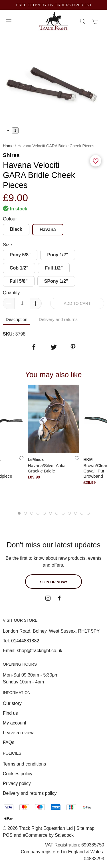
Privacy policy (17, 783)
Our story (12, 703)
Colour (10, 219)
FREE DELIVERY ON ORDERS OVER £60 (54, 5)
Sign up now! (53, 582)
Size (8, 245)
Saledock (64, 835)
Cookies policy (18, 774)
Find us (10, 713)
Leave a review (18, 733)
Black (16, 229)
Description (17, 319)
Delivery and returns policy (30, 793)
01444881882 (25, 641)
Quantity (11, 293)
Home (8, 146)
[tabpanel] (53, 80)
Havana (48, 229)
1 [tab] (15, 130)
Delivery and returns (58, 319)
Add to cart (77, 303)
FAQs (9, 742)
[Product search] (82, 21)
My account (15, 723)
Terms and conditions (24, 764)
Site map (85, 828)
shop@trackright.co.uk (40, 651)
